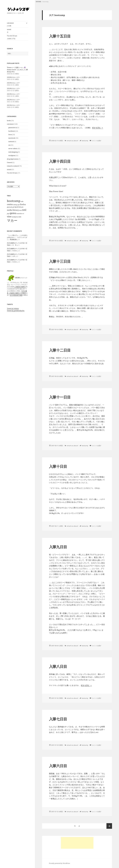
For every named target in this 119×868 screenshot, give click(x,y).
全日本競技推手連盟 (16, 295)
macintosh (12, 138)
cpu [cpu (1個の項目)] (19, 205)
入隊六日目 (58, 766)
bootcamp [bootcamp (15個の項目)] (14, 201)
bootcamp (85, 141)
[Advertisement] (77, 843)
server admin (13, 149)
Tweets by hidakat (13, 309)
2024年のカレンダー (13, 88)
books (9, 121)
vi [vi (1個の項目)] (23, 214)
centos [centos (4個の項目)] (10, 204)
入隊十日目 (58, 466)
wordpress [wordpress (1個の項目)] (15, 217)
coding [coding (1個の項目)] (15, 205)
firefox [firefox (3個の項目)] (23, 204)
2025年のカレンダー (13, 83)
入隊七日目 (58, 719)
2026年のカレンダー (13, 77)
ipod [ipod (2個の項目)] (17, 207)
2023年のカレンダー (13, 94)
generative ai (13, 128)
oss (9, 145)
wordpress (12, 156)
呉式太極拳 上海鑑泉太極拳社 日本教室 (17, 292)
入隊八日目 (58, 666)
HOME (39, 2)
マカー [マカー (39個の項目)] (12, 220)
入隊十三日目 (60, 261)
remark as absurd (13, 166)
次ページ (109, 826)
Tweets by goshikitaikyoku (16, 311)
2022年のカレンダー (13, 100)
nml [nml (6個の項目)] (24, 210)
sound (17, 31)
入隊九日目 (58, 547)
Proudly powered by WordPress (59, 863)
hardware (12, 131)
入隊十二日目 (60, 350)
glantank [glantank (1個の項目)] (10, 207)
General (10, 163)
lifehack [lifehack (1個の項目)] (21, 207)
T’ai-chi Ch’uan (17, 37)
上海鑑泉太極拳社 (20, 287)
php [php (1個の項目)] (8, 214)
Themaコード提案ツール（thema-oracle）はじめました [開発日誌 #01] (17, 70)
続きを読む (98, 128)
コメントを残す (96, 141)
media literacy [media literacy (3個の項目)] (13, 210)
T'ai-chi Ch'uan (12, 173)
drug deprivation (13, 159)
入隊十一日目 (60, 397)
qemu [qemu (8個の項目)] (13, 213)
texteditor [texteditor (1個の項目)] (20, 214)
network (11, 142)
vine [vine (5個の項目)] (9, 216)
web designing (13, 152)
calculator (16, 24)
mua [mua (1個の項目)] (20, 210)
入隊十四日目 (60, 161)
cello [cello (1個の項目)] (22, 201)
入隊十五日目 (60, 36)
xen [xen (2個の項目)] (20, 217)
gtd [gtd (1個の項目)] (14, 207)
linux (10, 135)
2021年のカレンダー (13, 105)
